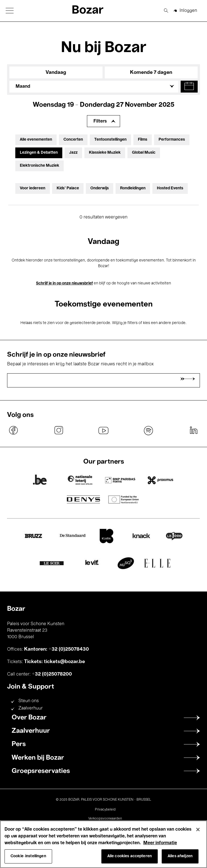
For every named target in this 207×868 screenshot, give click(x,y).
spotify (148, 430)
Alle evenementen (36, 140)
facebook (14, 430)
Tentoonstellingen (110, 140)
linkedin (193, 430)
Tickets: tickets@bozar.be (55, 662)
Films (143, 140)
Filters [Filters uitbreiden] (100, 121)
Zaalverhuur (31, 708)
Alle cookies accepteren (130, 856)
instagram (59, 430)
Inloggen (188, 11)
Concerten (73, 140)
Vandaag (56, 72)
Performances (172, 140)
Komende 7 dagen (151, 72)
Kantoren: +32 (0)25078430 (56, 649)
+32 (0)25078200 (52, 674)
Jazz (73, 153)
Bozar (88, 11)
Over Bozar (29, 718)
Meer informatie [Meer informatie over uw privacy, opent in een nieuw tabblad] (160, 843)
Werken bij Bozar (38, 758)
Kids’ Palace (68, 188)
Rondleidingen (133, 188)
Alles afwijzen (180, 856)
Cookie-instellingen (28, 856)
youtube (104, 430)
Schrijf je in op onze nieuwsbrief (64, 283)
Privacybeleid (105, 810)
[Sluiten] (198, 830)
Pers (19, 744)
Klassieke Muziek (105, 153)
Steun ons (29, 701)
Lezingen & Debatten (39, 153)
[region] (103, 844)
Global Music (144, 153)
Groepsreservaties (41, 771)
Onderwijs (100, 188)
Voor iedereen (33, 188)
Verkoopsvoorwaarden (105, 819)
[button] (10, 11)
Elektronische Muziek (40, 166)
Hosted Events (170, 188)
